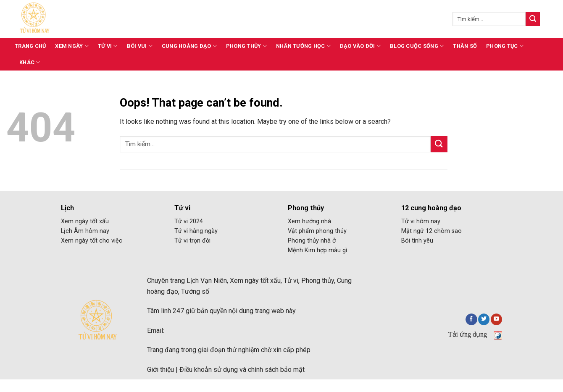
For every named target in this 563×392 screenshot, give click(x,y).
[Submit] (533, 19)
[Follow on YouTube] (496, 319)
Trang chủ (30, 46)
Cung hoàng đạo (189, 46)
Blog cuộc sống (417, 46)
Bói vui (140, 46)
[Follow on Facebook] (471, 319)
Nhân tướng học (303, 46)
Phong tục (505, 46)
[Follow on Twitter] (484, 319)
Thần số (465, 46)
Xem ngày (72, 46)
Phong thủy (246, 46)
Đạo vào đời (360, 46)
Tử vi (108, 46)
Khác (30, 62)
